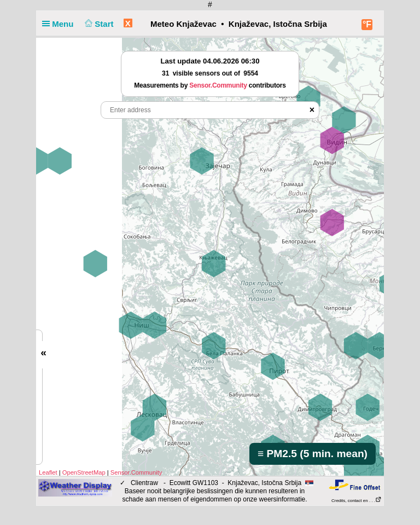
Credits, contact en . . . (357, 501)
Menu (60, 24)
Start (98, 24)
